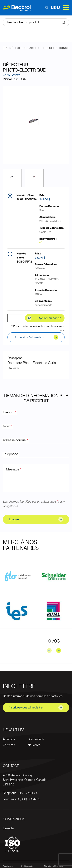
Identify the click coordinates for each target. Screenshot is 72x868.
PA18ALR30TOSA (27, 200)
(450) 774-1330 (28, 793)
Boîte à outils (36, 739)
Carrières (9, 745)
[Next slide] (59, 650)
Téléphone (11, 454)
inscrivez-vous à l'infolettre (36, 708)
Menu (60, 8)
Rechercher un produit (23, 22)
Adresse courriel (16, 440)
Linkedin (8, 828)
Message (14, 469)
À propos (9, 739)
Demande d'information (36, 337)
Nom (8, 426)
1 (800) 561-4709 (29, 799)
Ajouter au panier (44, 318)
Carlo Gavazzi (12, 75)
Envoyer (36, 519)
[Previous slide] (49, 650)
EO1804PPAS (24, 262)
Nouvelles (34, 745)
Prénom (10, 412)
